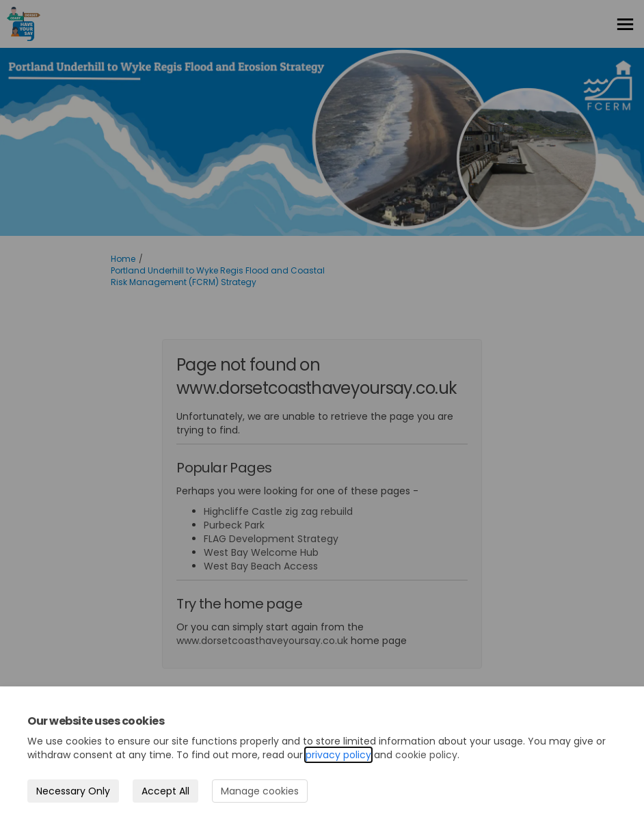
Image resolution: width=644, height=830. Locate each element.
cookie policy (426, 755)
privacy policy (338, 755)
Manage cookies (260, 791)
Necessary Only (73, 791)
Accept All (165, 791)
